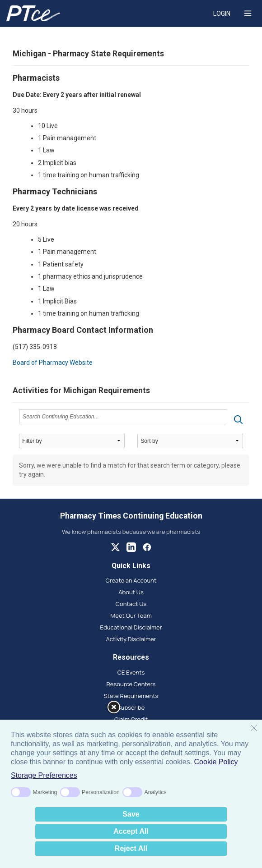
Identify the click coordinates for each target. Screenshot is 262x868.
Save (131, 814)
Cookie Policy (216, 762)
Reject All (131, 848)
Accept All (131, 831)
